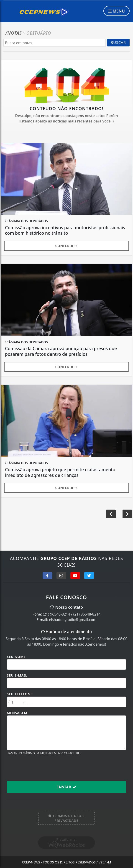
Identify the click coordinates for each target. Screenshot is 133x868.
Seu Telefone (20, 694)
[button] (127, 514)
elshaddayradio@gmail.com (73, 620)
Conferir (67, 246)
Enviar (67, 787)
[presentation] (41, 768)
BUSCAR (118, 43)
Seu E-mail (17, 675)
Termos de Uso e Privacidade (67, 818)
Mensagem (17, 713)
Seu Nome (16, 657)
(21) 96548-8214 (56, 614)
